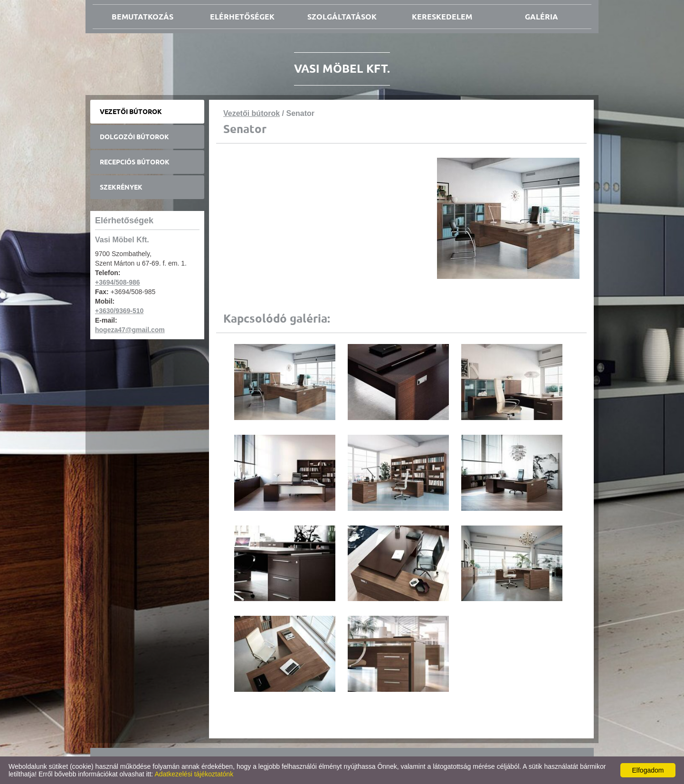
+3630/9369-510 (119, 311)
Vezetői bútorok (131, 112)
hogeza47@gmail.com (130, 330)
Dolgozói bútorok (134, 137)
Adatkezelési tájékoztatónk (194, 774)
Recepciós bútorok (135, 162)
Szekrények (121, 187)
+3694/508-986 (118, 282)
